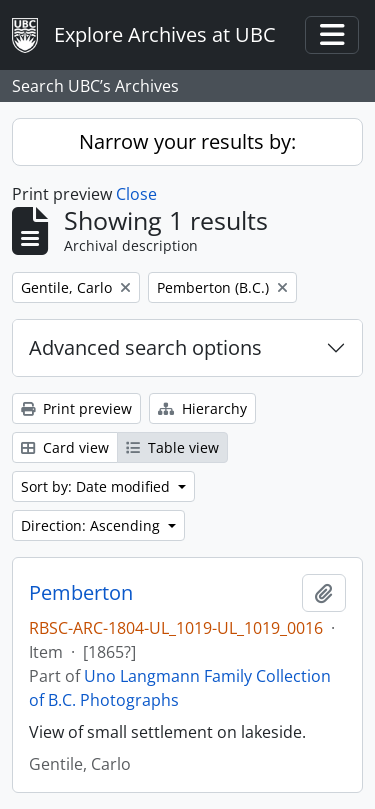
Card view (65, 447)
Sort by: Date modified (97, 486)
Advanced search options (145, 347)
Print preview (76, 408)
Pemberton (81, 593)
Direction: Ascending (92, 525)
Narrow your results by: (187, 141)
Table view (172, 447)
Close (136, 194)
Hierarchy (202, 408)
